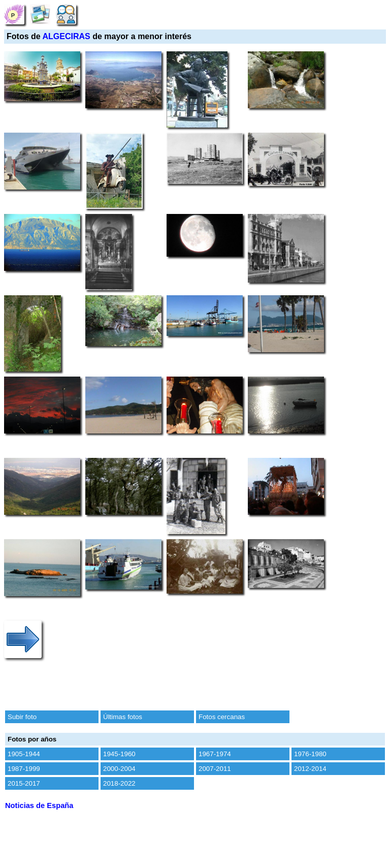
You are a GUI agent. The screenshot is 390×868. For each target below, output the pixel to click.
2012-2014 (310, 769)
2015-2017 (24, 783)
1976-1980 (310, 754)
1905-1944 (24, 754)
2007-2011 (215, 769)
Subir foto (22, 717)
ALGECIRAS (67, 36)
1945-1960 (119, 754)
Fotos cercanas (222, 717)
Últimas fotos (123, 717)
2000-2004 (119, 769)
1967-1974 (215, 754)
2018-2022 (119, 783)
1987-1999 (24, 769)
